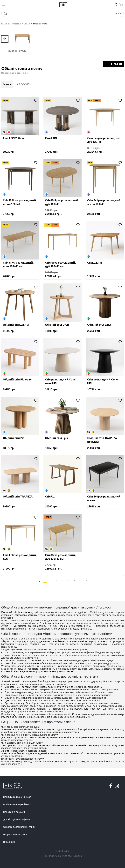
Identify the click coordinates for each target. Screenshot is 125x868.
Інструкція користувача (15, 834)
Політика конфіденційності (17, 797)
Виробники (9, 842)
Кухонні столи (17, 40)
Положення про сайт (14, 812)
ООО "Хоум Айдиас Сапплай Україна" (62, 856)
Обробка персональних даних (19, 827)
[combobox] (118, 14)
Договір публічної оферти (17, 819)
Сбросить (24, 84)
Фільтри (113, 64)
